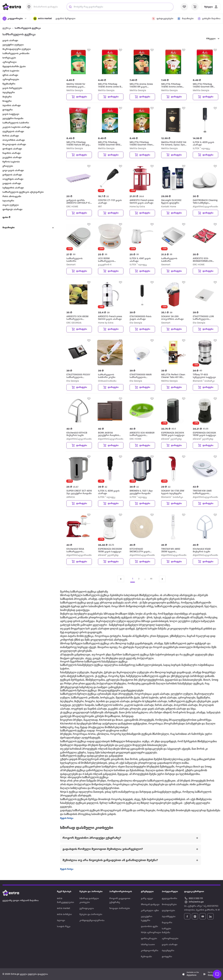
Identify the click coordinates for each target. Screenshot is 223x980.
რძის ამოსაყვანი (12, 197)
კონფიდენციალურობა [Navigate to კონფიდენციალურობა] (92, 921)
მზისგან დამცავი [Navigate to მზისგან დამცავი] (150, 905)
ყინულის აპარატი (12, 175)
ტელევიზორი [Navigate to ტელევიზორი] (169, 899)
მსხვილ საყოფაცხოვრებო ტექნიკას (161, 803)
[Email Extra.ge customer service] (194, 902)
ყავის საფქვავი (11, 114)
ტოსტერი (8, 110)
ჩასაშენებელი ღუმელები (75, 672)
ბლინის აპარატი (12, 106)
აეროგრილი (10, 62)
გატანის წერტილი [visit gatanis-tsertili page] (66, 19)
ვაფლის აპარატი (12, 184)
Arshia (92, 734)
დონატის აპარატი (12, 149)
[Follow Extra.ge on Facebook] (187, 916)
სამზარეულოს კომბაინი (16, 54)
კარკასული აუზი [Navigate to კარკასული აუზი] (150, 911)
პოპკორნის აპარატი (14, 140)
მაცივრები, (97, 672)
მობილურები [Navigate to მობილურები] (169, 905)
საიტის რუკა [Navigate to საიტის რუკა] (64, 927)
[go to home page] (12, 7)
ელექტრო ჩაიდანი (13, 119)
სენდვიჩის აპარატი (13, 188)
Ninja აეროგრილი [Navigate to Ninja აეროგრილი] (151, 933)
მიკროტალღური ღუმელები (133, 672)
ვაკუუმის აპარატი (12, 158)
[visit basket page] (195, 7)
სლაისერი (8, 201)
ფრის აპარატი (10, 75)
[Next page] (162, 579)
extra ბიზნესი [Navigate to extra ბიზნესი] (64, 914)
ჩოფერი (7, 101)
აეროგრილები (11, 80)
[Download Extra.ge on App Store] (191, 974)
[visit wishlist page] (184, 7)
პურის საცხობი (11, 71)
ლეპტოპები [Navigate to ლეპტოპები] (168, 911)
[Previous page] (121, 579)
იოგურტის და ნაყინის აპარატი (89, 709)
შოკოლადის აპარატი (14, 145)
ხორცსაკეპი (9, 58)
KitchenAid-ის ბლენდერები (76, 724)
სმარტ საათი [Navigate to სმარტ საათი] (148, 945)
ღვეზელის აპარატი (13, 132)
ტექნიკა (7, 28)
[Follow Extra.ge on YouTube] (203, 916)
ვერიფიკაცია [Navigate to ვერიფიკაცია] (87, 908)
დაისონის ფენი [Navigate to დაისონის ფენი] (149, 927)
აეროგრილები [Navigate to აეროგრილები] (170, 939)
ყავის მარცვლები (12, 88)
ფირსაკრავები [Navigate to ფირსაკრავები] (149, 939)
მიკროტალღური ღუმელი (17, 49)
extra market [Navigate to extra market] (64, 908)
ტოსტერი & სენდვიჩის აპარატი (149, 701)
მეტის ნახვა (67, 818)
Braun (119, 720)
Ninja (63, 781)
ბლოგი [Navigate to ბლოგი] (61, 921)
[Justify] (70, 7)
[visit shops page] (185, 19)
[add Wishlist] (89, 50)
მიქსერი (7, 97)
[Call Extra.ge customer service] (194, 898)
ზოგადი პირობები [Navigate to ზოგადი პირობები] (120, 908)
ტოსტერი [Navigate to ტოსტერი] (167, 957)
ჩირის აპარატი (11, 136)
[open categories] (15, 19)
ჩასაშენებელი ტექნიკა (90, 665)
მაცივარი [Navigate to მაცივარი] (167, 923)
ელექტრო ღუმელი (13, 45)
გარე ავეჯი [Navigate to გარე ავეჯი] (147, 899)
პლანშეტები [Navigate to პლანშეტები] (169, 917)
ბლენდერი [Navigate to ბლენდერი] (168, 951)
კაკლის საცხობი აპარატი (16, 127)
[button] (43, 19)
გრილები (8, 166)
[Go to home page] (14, 893)
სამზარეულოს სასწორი (16, 123)
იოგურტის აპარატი (13, 179)
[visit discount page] (162, 19)
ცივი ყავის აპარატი (13, 171)
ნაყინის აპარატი (12, 153)
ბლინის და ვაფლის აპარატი (113, 701)
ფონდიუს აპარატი (12, 210)
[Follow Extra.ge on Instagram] (195, 916)
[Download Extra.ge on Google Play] (212, 974)
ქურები (108, 672)
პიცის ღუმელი (11, 205)
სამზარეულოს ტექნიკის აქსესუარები (23, 192)
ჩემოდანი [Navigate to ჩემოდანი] (146, 957)
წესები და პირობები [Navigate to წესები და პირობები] (91, 914)
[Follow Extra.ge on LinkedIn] (210, 916)
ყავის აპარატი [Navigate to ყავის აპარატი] (170, 945)
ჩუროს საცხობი (11, 162)
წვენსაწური (9, 84)
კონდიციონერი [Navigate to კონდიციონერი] (150, 951)
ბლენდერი (9, 93)
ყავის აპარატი (10, 41)
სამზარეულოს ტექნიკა (28, 28)
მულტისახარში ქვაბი (14, 67)
